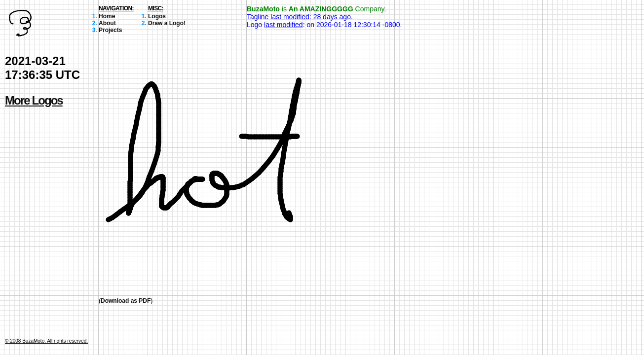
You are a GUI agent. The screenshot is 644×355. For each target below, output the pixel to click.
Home (107, 16)
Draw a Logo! (167, 23)
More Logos (34, 100)
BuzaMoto (263, 9)
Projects (110, 30)
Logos (157, 16)
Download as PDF (126, 301)
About (107, 23)
